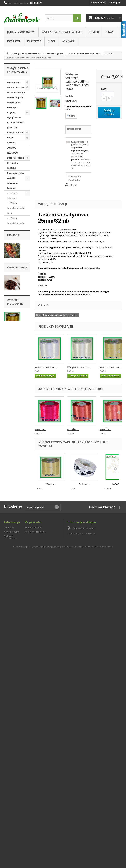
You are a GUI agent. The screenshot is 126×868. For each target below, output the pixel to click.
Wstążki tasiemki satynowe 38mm (16, 298)
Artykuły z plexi (15, 499)
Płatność (34, 41)
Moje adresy (31, 807)
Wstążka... (41, 429)
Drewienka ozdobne (12, 165)
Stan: (68, 101)
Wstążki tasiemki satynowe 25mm (84, 53)
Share (71, 116)
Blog (51, 41)
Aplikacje (12, 454)
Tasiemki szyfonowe (13, 345)
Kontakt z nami (99, 3)
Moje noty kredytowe (35, 802)
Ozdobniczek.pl (21, 849)
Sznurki (11, 418)
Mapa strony (10, 837)
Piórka (10, 474)
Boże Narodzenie (16, 158)
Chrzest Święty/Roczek (14, 527)
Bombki (94, 32)
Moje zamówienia (33, 798)
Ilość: (104, 89)
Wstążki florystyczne (13, 375)
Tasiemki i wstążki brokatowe (16, 325)
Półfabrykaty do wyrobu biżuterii (15, 507)
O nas (110, 32)
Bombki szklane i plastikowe (16, 125)
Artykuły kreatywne (12, 482)
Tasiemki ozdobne (13, 355)
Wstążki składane (12, 395)
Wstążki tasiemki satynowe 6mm (16, 223)
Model (69, 96)
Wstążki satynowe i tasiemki (62, 32)
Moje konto (33, 793)
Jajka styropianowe (21, 32)
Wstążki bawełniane (12, 365)
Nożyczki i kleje (15, 494)
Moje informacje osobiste (37, 811)
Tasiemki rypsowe (13, 335)
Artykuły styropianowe (14, 115)
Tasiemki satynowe (55, 53)
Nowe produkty (17, 650)
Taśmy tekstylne (11, 385)
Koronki (11, 143)
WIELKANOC (14, 82)
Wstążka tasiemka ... (46, 367)
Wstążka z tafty (17, 403)
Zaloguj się (115, 3)
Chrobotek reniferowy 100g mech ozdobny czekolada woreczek (16, 680)
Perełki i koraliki (15, 464)
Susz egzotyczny (16, 173)
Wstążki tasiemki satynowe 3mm (16, 208)
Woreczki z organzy (13, 436)
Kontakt (68, 41)
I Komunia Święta (16, 92)
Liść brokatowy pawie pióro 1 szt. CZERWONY (16, 613)
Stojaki (11, 138)
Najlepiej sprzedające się (10, 810)
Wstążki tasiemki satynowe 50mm (16, 313)
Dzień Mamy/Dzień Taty (16, 537)
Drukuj (74, 185)
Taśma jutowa (16, 408)
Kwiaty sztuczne (15, 133)
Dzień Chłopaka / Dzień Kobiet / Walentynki (16, 102)
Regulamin (9, 828)
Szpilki (10, 448)
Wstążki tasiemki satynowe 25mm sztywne (16, 268)
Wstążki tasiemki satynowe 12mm (16, 238)
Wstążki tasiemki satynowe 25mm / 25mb (16, 283)
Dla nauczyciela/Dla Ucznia (15, 565)
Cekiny (11, 443)
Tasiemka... (84, 484)
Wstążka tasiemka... (15, 747)
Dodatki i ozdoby (16, 413)
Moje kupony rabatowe (36, 815)
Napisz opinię (74, 129)
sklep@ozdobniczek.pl (90, 831)
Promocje (13, 582)
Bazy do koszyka (16, 87)
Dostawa (14, 41)
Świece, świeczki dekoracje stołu (16, 426)
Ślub (9, 554)
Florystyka (12, 469)
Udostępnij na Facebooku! (75, 178)
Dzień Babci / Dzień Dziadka (14, 547)
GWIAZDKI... (118, 484)
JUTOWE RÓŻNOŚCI (13, 150)
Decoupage (13, 489)
